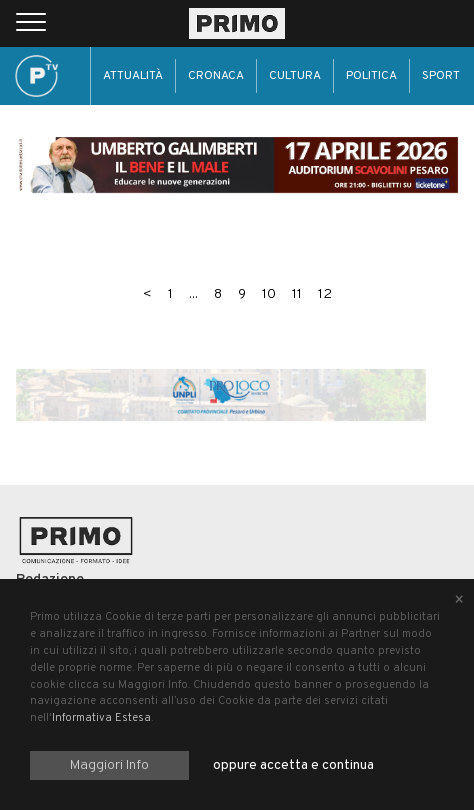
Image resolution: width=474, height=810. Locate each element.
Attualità (133, 76)
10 (269, 294)
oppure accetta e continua (293, 765)
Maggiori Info (109, 765)
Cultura (295, 76)
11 (297, 294)
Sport (441, 76)
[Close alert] (459, 601)
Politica (371, 76)
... (193, 294)
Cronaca (216, 76)
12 (325, 294)
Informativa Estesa (101, 718)
